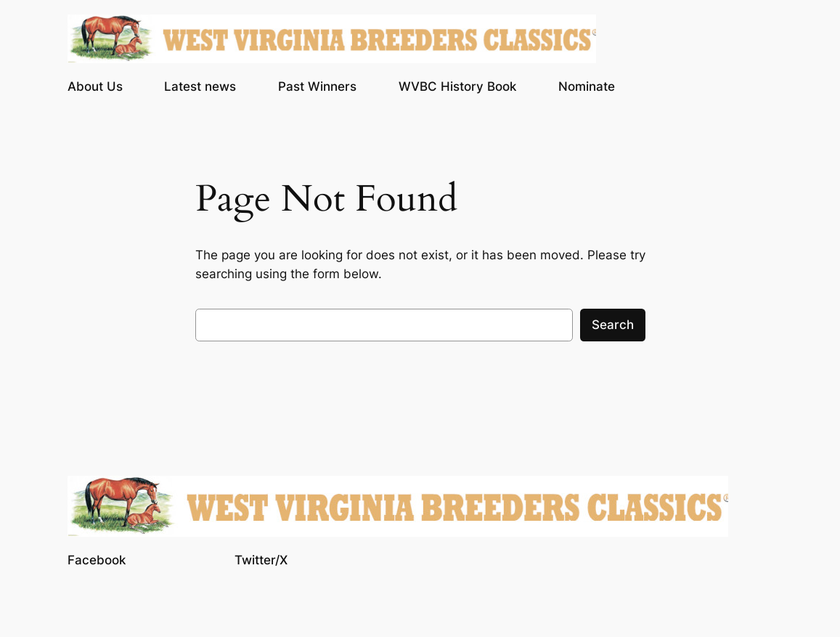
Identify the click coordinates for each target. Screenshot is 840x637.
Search (613, 325)
